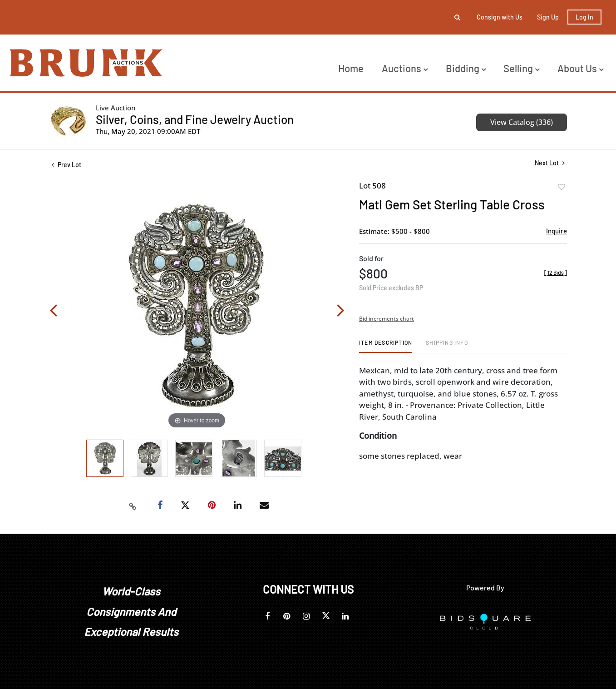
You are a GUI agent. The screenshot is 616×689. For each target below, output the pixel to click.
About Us (580, 68)
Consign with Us (500, 17)
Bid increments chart (387, 319)
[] (556, 273)
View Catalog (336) (522, 122)
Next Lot (550, 163)
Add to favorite (562, 187)
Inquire (557, 231)
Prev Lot (67, 165)
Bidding (466, 68)
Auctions (405, 68)
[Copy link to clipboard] (133, 506)
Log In (584, 17)
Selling (521, 68)
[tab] (386, 346)
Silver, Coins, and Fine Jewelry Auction (195, 119)
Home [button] (351, 68)
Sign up (548, 17)
